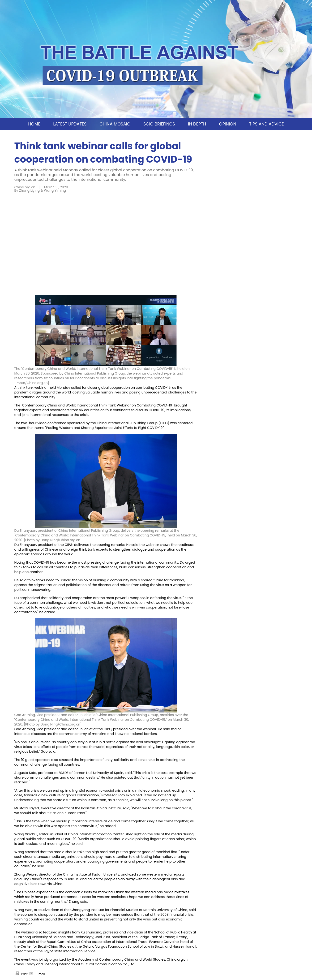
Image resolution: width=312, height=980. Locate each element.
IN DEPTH (197, 124)
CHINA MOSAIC (115, 124)
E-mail (40, 974)
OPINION (228, 124)
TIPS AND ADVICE (267, 124)
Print (24, 974)
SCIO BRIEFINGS (159, 124)
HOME (34, 124)
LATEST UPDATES (70, 124)
